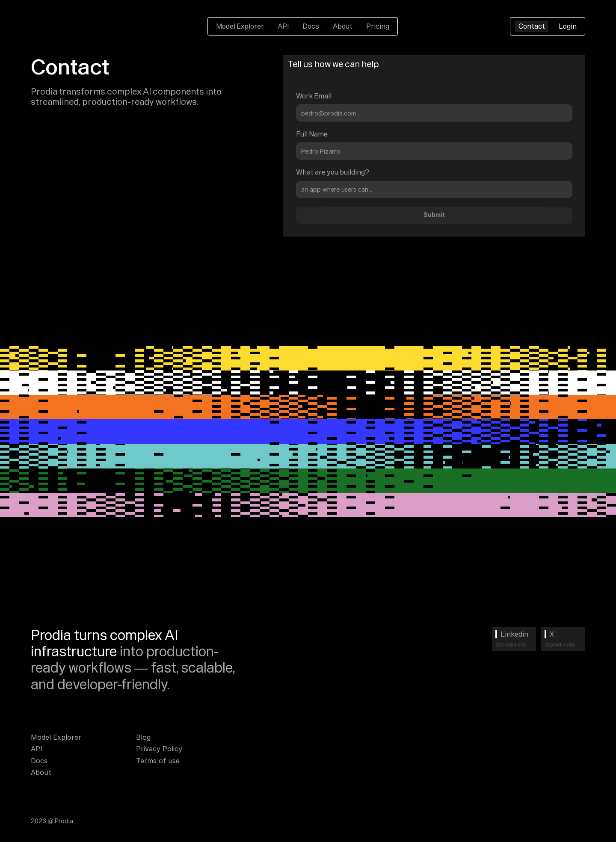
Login (568, 26)
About (343, 26)
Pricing (378, 26)
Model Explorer (240, 26)
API (283, 26)
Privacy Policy (159, 749)
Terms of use (158, 761)
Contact (532, 26)
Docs (311, 26)
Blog (143, 737)
